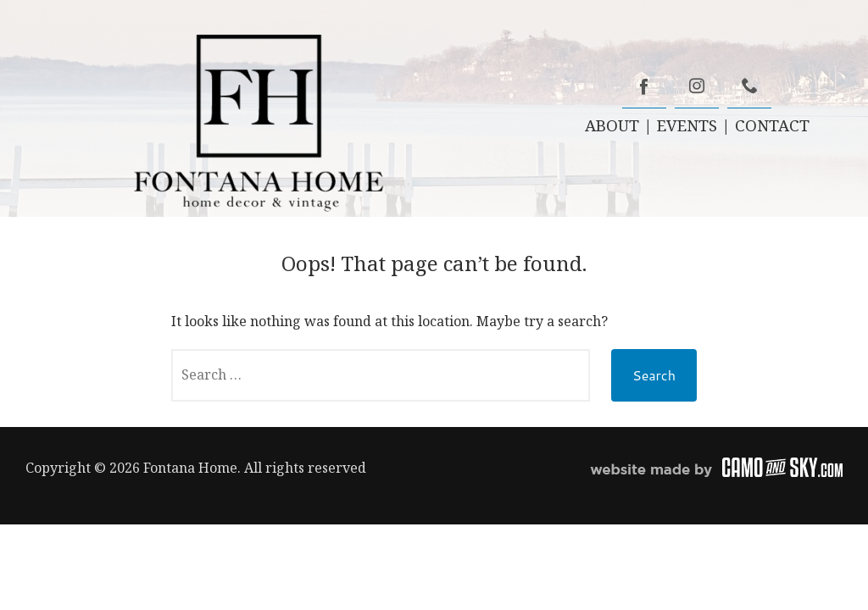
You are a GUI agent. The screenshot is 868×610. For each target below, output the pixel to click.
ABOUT (612, 125)
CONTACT (772, 125)
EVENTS (687, 125)
